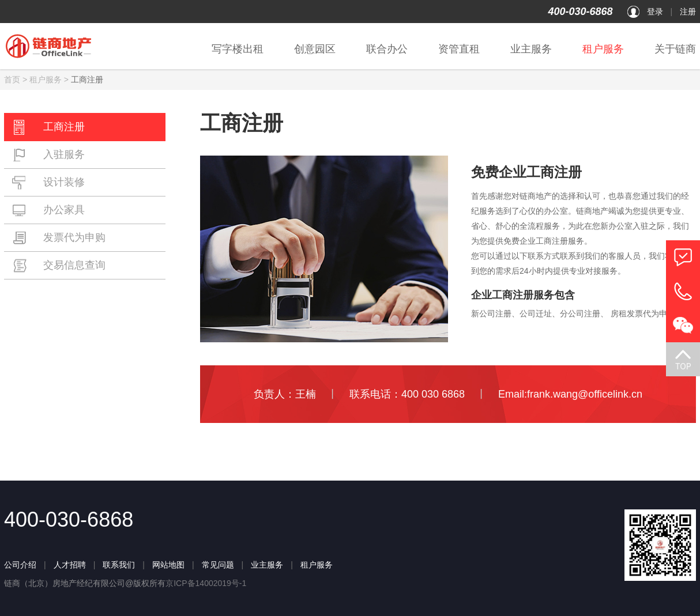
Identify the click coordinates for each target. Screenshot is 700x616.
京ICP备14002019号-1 (206, 583)
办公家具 (48, 210)
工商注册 (48, 127)
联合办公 (387, 49)
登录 (655, 12)
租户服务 (603, 49)
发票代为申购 (59, 238)
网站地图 (168, 565)
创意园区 (315, 49)
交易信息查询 (59, 265)
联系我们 (119, 565)
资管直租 (459, 49)
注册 (688, 12)
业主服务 (531, 49)
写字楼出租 (238, 49)
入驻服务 (48, 155)
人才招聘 (70, 565)
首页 (12, 80)
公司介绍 (20, 565)
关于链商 (675, 49)
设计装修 (48, 182)
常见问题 (218, 565)
